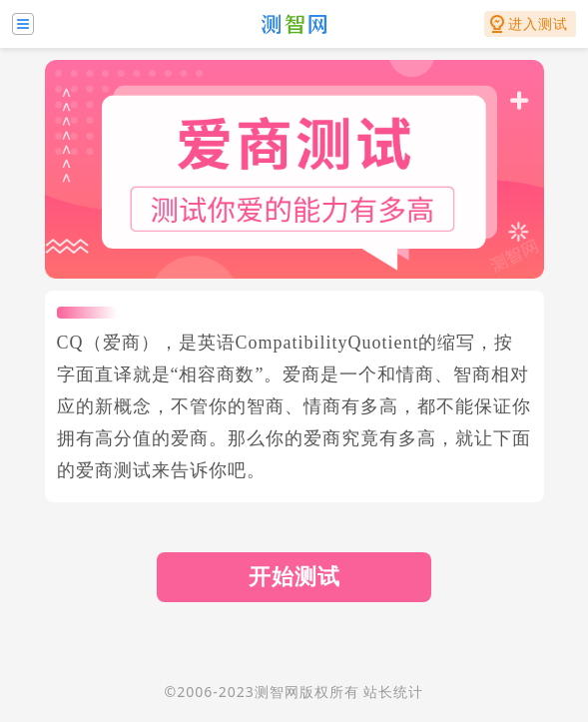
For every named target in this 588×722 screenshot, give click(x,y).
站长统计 (393, 692)
